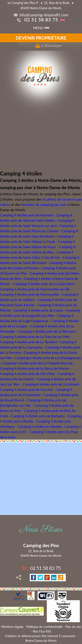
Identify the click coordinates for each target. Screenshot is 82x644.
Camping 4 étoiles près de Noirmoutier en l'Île (35, 289)
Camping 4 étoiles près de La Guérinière (44, 284)
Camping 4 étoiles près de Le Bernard (46, 331)
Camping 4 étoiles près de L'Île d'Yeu (27, 374)
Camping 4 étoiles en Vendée (39, 426)
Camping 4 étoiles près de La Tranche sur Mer (35, 337)
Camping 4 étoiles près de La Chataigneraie (48, 358)
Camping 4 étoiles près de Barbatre (38, 416)
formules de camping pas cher (44, 204)
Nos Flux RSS (42, 631)
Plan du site (73, 627)
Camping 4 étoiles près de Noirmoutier (30, 294)
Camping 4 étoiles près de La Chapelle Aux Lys (37, 363)
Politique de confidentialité (44, 627)
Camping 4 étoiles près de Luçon (38, 310)
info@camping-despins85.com (41, 15)
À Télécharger (48, 45)
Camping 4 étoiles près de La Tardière (28, 342)
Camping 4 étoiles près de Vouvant (26, 215)
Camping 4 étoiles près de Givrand (26, 389)
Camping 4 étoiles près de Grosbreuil (51, 384)
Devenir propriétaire (41, 38)
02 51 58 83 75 (37, 19)
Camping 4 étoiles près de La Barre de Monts (34, 368)
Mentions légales (12, 627)
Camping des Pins (41, 545)
